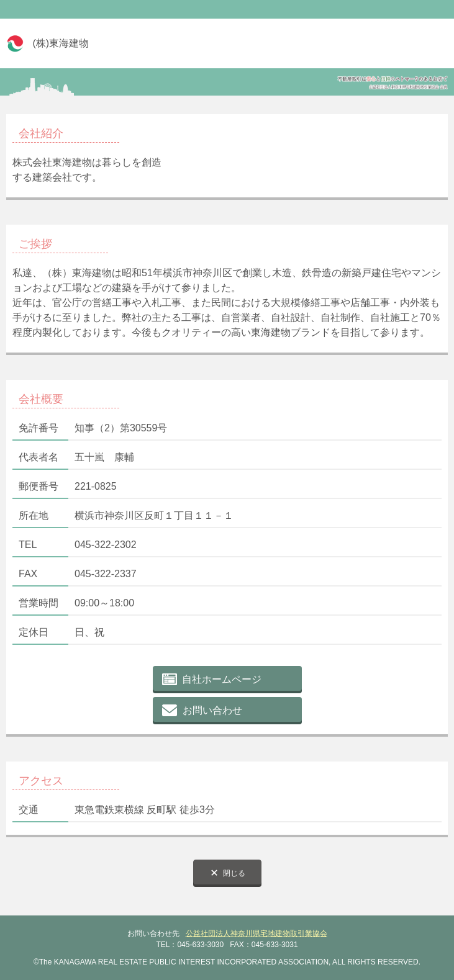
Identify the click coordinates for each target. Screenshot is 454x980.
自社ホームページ (222, 679)
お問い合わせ (212, 710)
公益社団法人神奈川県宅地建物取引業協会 (257, 933)
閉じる (234, 873)
